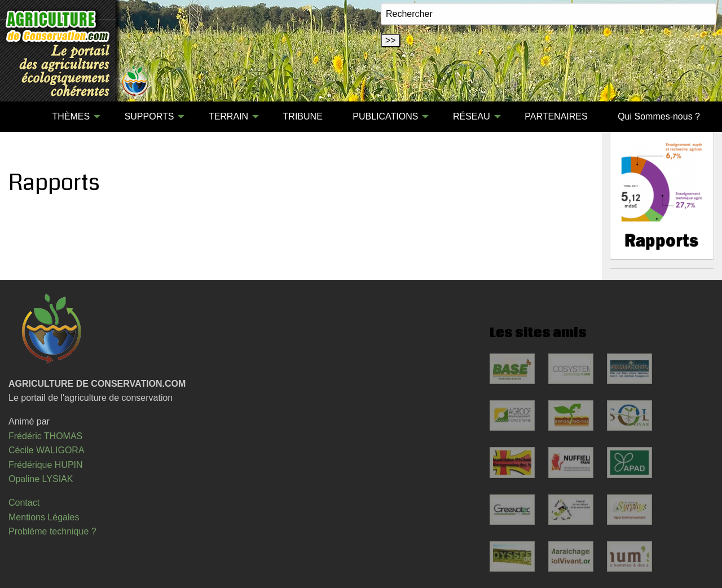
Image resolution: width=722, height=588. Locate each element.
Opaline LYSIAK (41, 479)
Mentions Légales (44, 517)
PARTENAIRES (556, 116)
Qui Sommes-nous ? (659, 116)
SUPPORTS (149, 116)
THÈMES (71, 116)
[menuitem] (22, 117)
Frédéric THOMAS (45, 436)
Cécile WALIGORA (47, 450)
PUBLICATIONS (385, 116)
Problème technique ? (52, 531)
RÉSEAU (472, 116)
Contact (24, 503)
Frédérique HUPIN (46, 465)
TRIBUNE (303, 116)
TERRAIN (228, 116)
